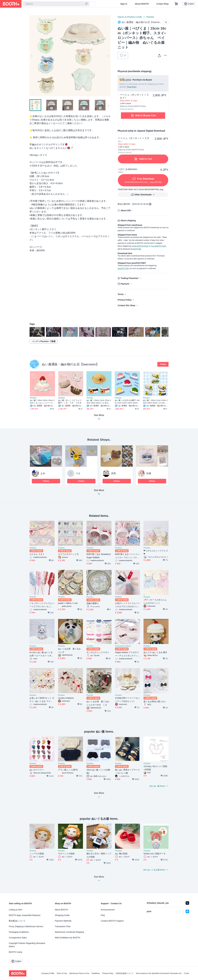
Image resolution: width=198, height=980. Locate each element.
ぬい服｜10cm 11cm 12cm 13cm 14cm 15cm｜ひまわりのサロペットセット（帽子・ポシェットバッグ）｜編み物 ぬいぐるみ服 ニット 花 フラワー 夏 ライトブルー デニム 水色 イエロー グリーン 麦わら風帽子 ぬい (99, 402)
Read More (132, 87)
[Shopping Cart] (176, 4)
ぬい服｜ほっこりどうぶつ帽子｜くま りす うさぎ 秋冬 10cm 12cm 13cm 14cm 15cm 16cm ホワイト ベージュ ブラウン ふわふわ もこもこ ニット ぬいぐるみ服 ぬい (71, 402)
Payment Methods (63, 921)
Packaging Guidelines (19, 932)
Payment (125, 284)
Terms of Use (62, 973)
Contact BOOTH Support (112, 921)
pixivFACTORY (123, 268)
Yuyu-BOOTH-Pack (158, 246)
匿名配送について (17, 921)
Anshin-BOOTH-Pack (140, 246)
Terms (121, 294)
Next (108, 56)
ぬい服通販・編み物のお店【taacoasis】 (70, 364)
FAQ (103, 915)
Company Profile (48, 973)
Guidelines (96, 973)
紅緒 (149, 473)
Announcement (108, 910)
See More (99, 493)
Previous (32, 56)
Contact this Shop (126, 305)
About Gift (126, 210)
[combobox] (56, 4)
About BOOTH (142, 4)
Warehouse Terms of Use (79, 973)
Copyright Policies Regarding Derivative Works (27, 945)
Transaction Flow (63, 926)
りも (78, 473)
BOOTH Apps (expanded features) (25, 915)
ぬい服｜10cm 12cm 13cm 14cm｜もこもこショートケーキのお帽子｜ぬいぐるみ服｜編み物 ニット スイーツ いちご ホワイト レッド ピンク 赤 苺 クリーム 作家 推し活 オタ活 (42, 402)
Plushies (150, 17)
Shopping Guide (62, 915)
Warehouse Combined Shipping (69, 932)
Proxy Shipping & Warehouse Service (26, 926)
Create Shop (162, 4)
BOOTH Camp (16, 952)
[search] (86, 4)
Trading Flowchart (129, 278)
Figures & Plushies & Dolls (130, 17)
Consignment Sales (18, 938)
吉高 (113, 473)
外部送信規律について (124, 973)
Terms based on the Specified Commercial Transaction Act (159, 973)
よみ (43, 473)
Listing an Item (16, 910)
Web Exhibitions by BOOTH (67, 938)
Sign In (124, 4)
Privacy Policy (125, 300)
